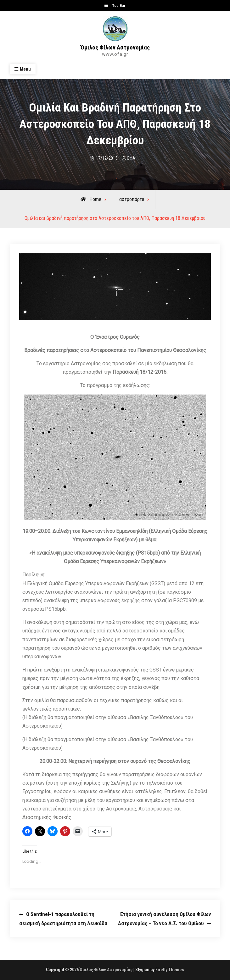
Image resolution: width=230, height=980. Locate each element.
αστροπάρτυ (132, 199)
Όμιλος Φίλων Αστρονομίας (115, 47)
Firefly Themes (170, 970)
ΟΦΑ (131, 158)
